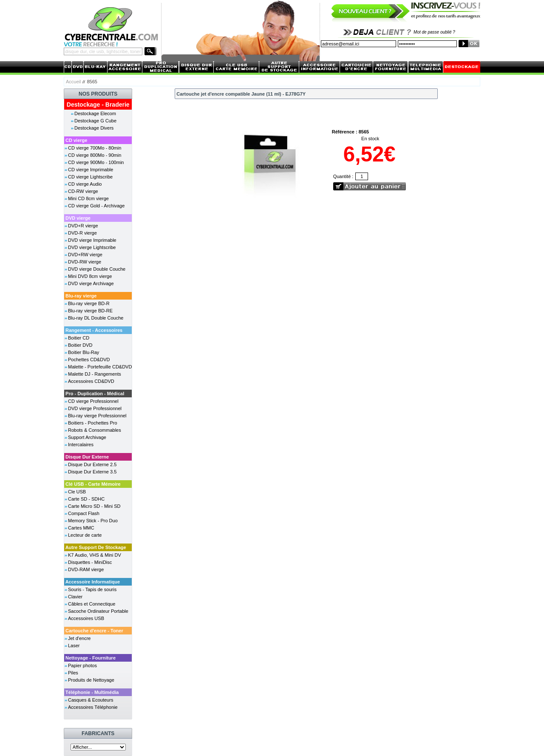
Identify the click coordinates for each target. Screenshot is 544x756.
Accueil (73, 82)
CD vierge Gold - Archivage (96, 206)
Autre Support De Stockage (96, 547)
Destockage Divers (94, 128)
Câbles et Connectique (92, 604)
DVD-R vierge (82, 233)
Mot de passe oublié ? (434, 32)
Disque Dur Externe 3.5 (92, 472)
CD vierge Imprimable (91, 170)
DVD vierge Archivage (91, 283)
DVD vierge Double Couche (97, 269)
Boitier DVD (80, 345)
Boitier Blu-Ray (84, 352)
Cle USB (77, 492)
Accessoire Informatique (93, 582)
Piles (73, 673)
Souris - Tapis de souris (92, 589)
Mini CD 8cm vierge (88, 198)
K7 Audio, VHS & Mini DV (95, 555)
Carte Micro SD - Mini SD (94, 506)
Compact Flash (84, 513)
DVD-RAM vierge (86, 569)
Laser (74, 646)
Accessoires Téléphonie (93, 707)
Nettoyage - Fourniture (91, 658)
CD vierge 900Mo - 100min (96, 162)
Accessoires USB (86, 618)
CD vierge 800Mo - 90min (95, 155)
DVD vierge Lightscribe (92, 247)
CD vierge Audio (85, 184)
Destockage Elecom (95, 113)
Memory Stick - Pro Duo (93, 521)
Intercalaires (81, 445)
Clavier (75, 597)
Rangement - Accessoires (94, 330)
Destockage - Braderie (98, 105)
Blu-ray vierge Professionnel (97, 416)
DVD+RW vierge (85, 255)
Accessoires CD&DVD (91, 381)
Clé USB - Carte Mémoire (93, 484)
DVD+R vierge (83, 226)
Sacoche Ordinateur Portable (98, 611)
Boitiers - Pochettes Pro (93, 423)
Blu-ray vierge (81, 296)
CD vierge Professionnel (93, 401)
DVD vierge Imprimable (92, 240)
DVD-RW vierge (85, 262)
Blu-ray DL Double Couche (96, 318)
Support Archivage (87, 437)
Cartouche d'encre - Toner (94, 631)
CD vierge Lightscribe (90, 177)
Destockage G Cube (95, 121)
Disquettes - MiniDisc (90, 562)
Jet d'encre (79, 638)
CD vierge (76, 140)
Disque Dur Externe (87, 457)
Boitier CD (79, 338)
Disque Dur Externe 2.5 (92, 464)
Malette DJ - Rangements (95, 374)
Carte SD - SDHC (86, 499)
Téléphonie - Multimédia (92, 692)
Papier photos (82, 665)
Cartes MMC (81, 528)
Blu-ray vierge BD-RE (90, 311)
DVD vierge (78, 218)
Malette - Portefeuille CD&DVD (100, 367)
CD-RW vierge (83, 191)
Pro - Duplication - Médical (95, 394)
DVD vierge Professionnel (95, 408)
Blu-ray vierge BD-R (89, 303)
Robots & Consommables (95, 430)
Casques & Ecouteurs (91, 700)
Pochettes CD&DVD (89, 360)
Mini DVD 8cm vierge (90, 276)
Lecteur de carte (85, 535)
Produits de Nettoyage (91, 680)
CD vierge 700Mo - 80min (95, 148)
